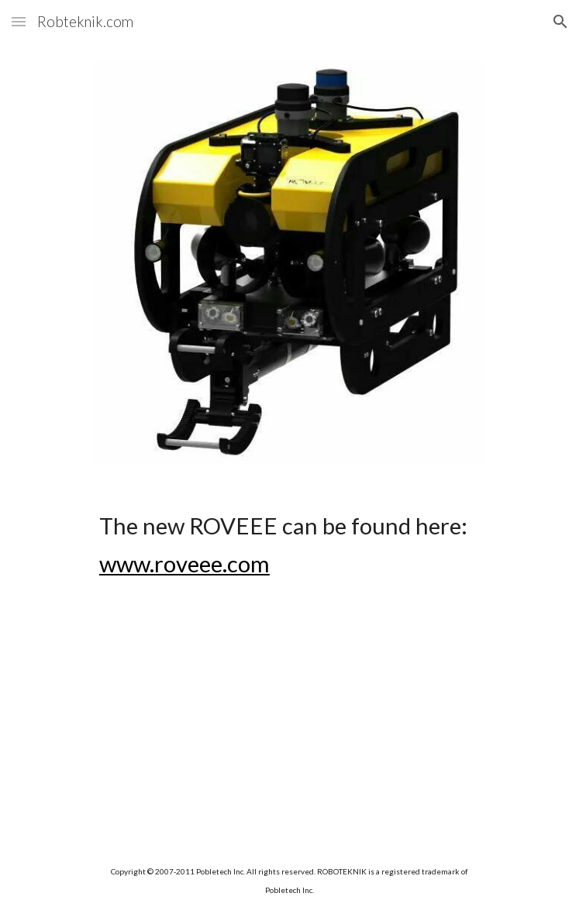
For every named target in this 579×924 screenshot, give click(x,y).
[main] (289, 545)
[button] (19, 21)
